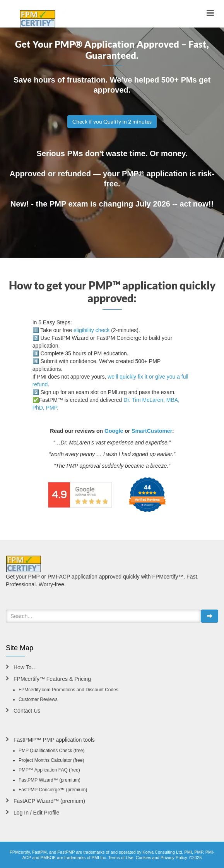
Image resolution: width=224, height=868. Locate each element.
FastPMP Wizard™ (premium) (50, 780)
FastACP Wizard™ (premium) (49, 801)
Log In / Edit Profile (36, 813)
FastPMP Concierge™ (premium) (53, 790)
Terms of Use (121, 858)
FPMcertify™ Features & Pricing (52, 679)
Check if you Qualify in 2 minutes (112, 121)
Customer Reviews (38, 699)
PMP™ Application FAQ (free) (49, 770)
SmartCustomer (152, 431)
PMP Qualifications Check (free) (52, 751)
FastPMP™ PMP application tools (54, 740)
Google (114, 431)
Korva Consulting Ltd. (163, 852)
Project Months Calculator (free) (51, 760)
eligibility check (91, 330)
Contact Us (27, 711)
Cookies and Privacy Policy (161, 858)
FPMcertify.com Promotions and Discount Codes (68, 690)
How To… (25, 667)
